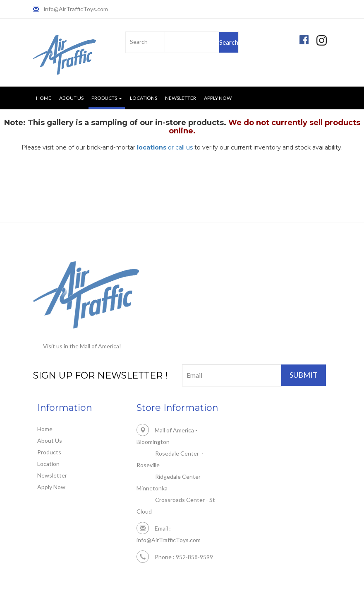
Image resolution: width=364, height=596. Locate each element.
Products (49, 452)
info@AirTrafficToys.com (76, 9)
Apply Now (218, 98)
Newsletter (181, 98)
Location (48, 464)
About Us (71, 98)
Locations (144, 98)
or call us (165, 147)
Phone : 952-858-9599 (175, 557)
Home (44, 98)
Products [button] (107, 98)
